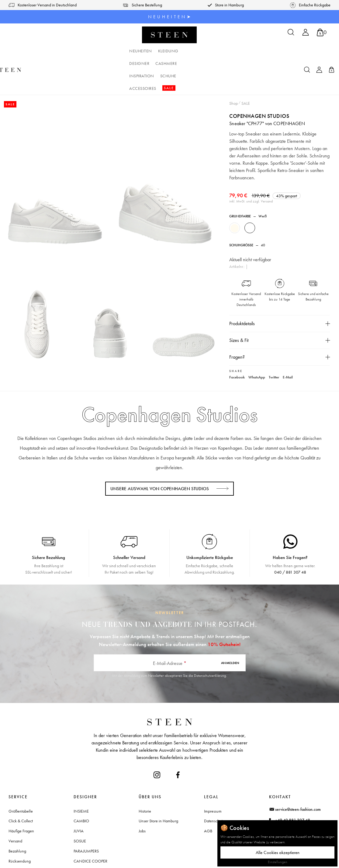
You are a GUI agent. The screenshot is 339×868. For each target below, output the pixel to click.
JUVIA (79, 793)
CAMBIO (81, 783)
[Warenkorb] (322, 32)
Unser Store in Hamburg (158, 783)
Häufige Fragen (21, 793)
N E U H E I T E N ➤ (169, 17)
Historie (145, 773)
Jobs (142, 793)
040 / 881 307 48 (290, 535)
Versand (15, 803)
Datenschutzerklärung (210, 638)
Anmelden (230, 625)
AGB (208, 793)
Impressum (213, 773)
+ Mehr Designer (88, 833)
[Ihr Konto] (306, 34)
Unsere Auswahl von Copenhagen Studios (160, 451)
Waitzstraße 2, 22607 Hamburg (303, 808)
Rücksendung (20, 823)
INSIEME (81, 773)
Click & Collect (21, 783)
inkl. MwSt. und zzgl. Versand (251, 164)
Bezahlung (17, 814)
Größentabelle (21, 773)
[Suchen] (291, 34)
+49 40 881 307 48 (293, 782)
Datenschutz (214, 783)
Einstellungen (278, 862)
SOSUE (80, 803)
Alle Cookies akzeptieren (278, 852)
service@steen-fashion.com (298, 771)
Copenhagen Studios (259, 78)
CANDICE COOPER (90, 823)
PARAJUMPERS (86, 814)
